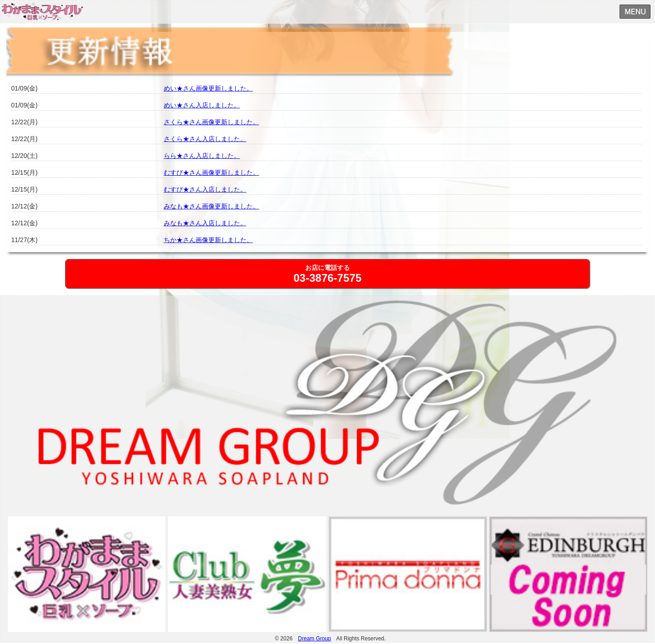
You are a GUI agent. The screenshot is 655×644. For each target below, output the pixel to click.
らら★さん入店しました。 (202, 156)
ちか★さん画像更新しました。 (208, 240)
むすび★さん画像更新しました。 (212, 172)
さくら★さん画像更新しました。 (212, 122)
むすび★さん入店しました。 (205, 189)
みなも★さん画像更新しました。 (212, 206)
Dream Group (315, 639)
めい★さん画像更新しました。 (208, 88)
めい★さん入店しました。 (202, 105)
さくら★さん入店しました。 (205, 139)
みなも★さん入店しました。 (205, 223)
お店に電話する (327, 274)
